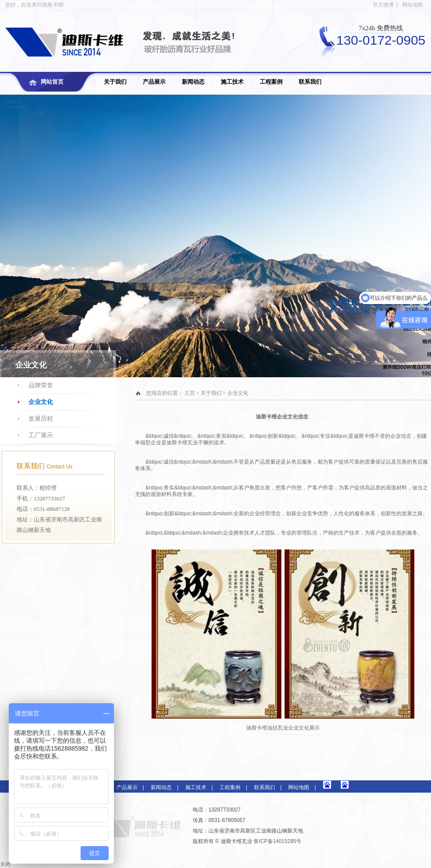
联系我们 (310, 82)
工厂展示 (41, 435)
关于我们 (115, 82)
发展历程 (41, 419)
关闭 (5, 864)
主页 (190, 393)
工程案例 (271, 82)
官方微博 (383, 5)
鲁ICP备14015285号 (277, 841)
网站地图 (413, 5)
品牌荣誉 (41, 385)
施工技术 (232, 82)
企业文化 (41, 402)
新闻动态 (193, 82)
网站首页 (52, 82)
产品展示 (154, 82)
